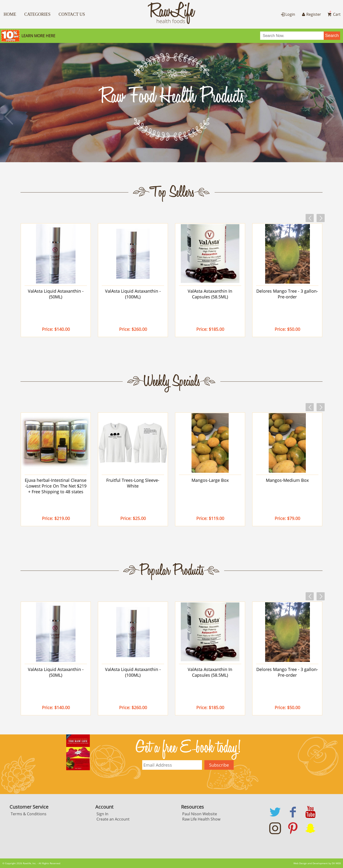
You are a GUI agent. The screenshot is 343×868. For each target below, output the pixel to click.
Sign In (102, 814)
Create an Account (113, 819)
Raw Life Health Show (201, 819)
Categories (37, 14)
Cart (334, 14)
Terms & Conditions (29, 814)
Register (311, 14)
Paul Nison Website (200, 814)
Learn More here (38, 36)
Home (10, 14)
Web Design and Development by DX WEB (317, 863)
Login (288, 14)
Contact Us (72, 14)
